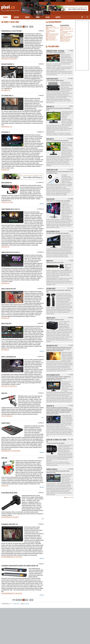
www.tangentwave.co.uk (7, 451)
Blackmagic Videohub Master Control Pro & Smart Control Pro (20, 566)
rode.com (4, 416)
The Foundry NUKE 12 (7, 95)
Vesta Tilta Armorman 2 (52, 34)
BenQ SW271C (51, 36)
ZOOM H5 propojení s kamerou (51, 32)
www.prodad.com (6, 59)
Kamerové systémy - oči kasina (52, 28)
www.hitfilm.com (5, 170)
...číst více (41, 204)
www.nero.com (5, 485)
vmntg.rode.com (5, 202)
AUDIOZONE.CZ (21, 1)
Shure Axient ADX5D (52, 35)
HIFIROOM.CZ (59, 1)
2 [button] (20, 27)
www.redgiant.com (6, 90)
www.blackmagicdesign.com (8, 557)
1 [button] (18, 27)
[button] (14, 27)
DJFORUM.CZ (47, 1)
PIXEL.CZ (70, 1)
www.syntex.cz (14, 59)
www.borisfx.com (5, 318)
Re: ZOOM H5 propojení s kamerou (66, 34)
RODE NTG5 (4, 393)
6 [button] (27, 27)
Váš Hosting (27, 604)
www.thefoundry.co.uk (7, 127)
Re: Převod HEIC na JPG (66, 28)
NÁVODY (27, 17)
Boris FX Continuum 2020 (9, 357)
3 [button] (22, 27)
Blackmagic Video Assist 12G (10, 524)
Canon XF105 (50, 27)
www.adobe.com (5, 247)
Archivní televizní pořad (51, 37)
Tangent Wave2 (6, 423)
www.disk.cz (9, 416)
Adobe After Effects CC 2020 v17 (11, 252)
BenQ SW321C (51, 39)
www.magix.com (5, 350)
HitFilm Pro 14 (6, 132)
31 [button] (30, 27)
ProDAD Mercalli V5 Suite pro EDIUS (12, 31)
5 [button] (25, 27)
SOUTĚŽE (58, 17)
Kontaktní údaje (16, 604)
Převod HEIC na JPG (50, 30)
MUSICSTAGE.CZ (35, 1)
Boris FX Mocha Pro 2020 (9, 289)
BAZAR (48, 17)
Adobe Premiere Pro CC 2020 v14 (11, 209)
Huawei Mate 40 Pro (52, 40)
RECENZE (17, 17)
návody (72, 497)
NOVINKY (5, 17)
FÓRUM (38, 17)
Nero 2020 (4, 458)
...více (42, 388)
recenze (68, 497)
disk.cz (11, 202)
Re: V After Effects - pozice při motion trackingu (67, 32)
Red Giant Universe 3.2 (8, 64)
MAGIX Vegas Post (6, 323)
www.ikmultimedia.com (7, 517)
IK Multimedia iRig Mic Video (9, 493)
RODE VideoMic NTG (7, 182)
